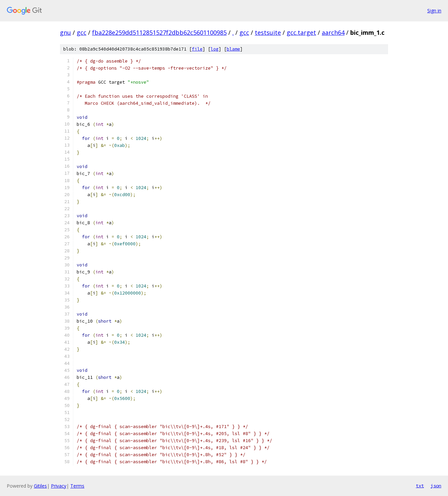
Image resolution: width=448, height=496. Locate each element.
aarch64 (333, 32)
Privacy (59, 486)
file (197, 49)
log (215, 49)
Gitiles (40, 486)
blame (233, 49)
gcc (82, 32)
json (436, 486)
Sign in (434, 11)
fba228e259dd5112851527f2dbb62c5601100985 (159, 32)
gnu (65, 32)
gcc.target (301, 32)
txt (420, 486)
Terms (77, 486)
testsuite (268, 32)
